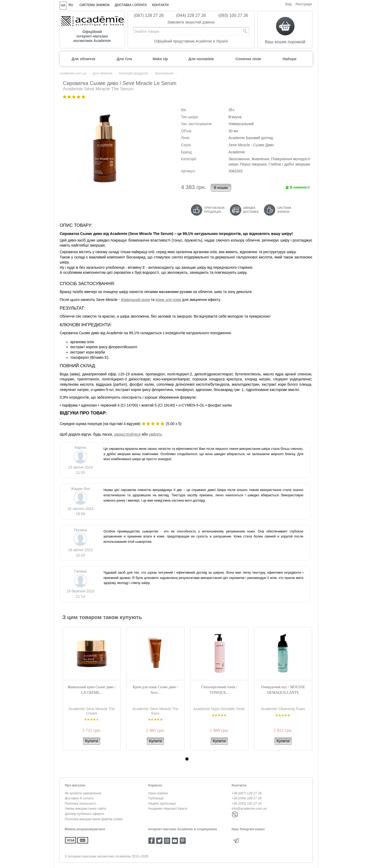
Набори (289, 59)
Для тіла (124, 59)
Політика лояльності (81, 804)
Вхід (288, 4)
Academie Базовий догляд (251, 138)
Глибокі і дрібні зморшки (289, 164)
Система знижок (95, 5)
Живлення (260, 159)
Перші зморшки (253, 164)
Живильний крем (135, 300)
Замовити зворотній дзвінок (191, 22)
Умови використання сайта (86, 809)
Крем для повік (168, 300)
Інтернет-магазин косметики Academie (99, 856)
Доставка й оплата (79, 798)
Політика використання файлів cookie (94, 819)
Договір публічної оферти (84, 814)
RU (71, 5)
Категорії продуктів (133, 73)
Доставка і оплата (131, 5)
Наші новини (158, 793)
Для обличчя (84, 59)
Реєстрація (304, 4)
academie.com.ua (73, 73)
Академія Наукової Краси (168, 809)
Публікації (156, 798)
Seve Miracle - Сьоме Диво (251, 145)
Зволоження (164, 73)
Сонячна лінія (248, 59)
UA (63, 5)
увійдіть (156, 434)
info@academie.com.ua (249, 809)
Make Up (160, 59)
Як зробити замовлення (83, 793)
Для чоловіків (201, 59)
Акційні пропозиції (162, 804)
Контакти (160, 5)
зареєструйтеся (127, 434)
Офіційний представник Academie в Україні (191, 41)
